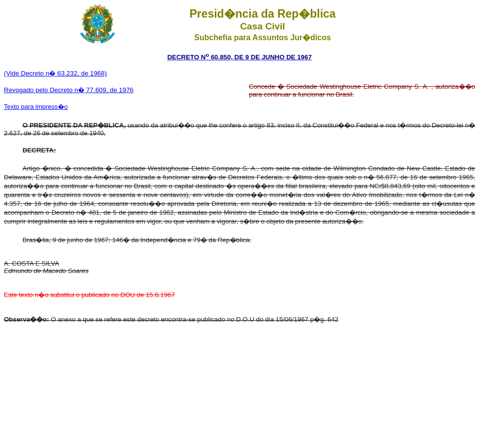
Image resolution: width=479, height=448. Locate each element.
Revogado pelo (27, 90)
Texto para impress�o (36, 107)
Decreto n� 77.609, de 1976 (91, 90)
